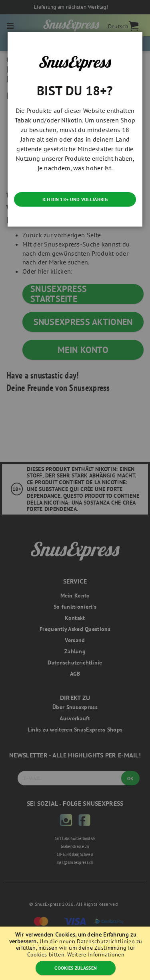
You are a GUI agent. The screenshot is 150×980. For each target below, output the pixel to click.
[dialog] (75, 490)
